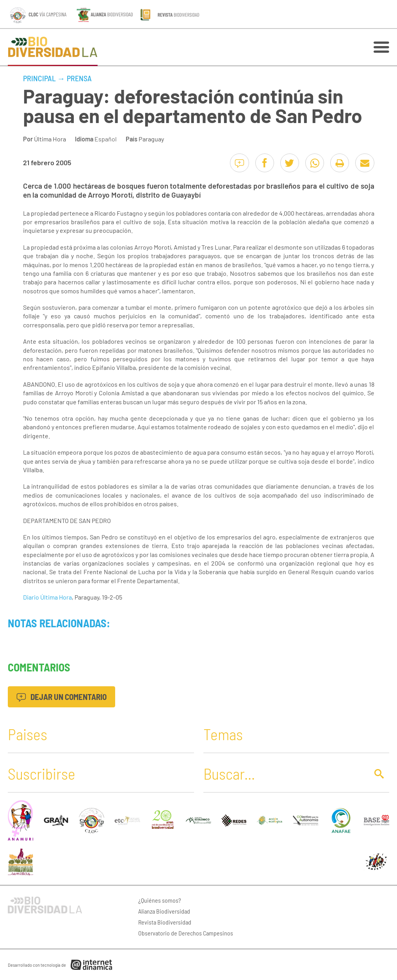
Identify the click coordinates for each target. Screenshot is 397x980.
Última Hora (50, 139)
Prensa (79, 78)
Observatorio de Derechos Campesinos (186, 933)
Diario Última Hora (47, 597)
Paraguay (151, 139)
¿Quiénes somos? (160, 900)
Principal (39, 78)
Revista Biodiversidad (165, 922)
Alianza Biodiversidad (164, 911)
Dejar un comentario (61, 697)
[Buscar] (284, 773)
